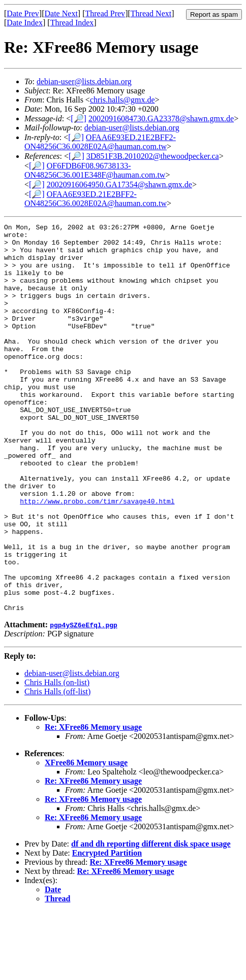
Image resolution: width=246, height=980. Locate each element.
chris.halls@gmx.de (122, 100)
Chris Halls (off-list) (57, 760)
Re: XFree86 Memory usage (93, 796)
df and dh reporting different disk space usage (151, 912)
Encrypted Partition (107, 921)
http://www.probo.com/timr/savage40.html (97, 548)
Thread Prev (105, 13)
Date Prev (23, 13)
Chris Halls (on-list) (57, 751)
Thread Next (151, 13)
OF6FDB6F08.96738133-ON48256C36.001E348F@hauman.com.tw (95, 170)
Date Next (61, 13)
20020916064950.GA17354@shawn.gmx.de (119, 184)
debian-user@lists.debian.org (84, 81)
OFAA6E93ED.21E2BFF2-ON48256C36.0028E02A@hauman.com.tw (100, 142)
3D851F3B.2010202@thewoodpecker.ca (153, 156)
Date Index (25, 23)
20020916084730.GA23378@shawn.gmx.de (161, 119)
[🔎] (79, 119)
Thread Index (72, 23)
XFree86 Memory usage (86, 831)
